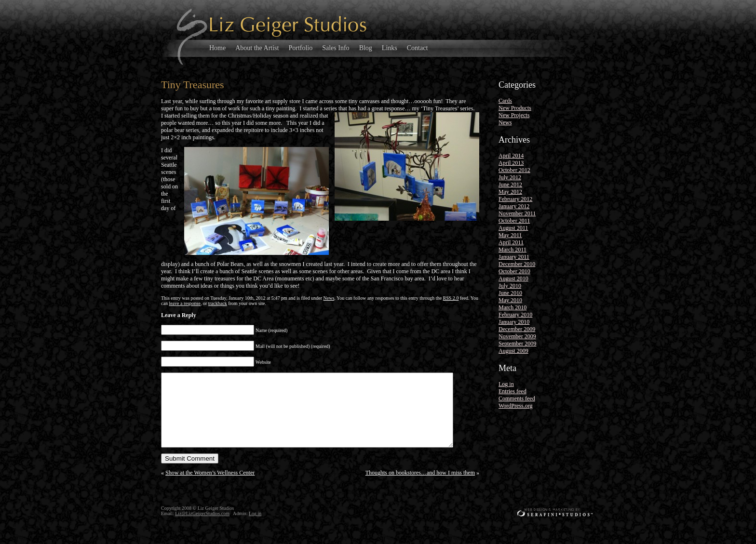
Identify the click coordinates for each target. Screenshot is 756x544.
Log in (506, 384)
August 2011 (513, 228)
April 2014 (511, 156)
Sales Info (336, 48)
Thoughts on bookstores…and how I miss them (420, 487)
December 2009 (517, 329)
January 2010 (514, 322)
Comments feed (517, 398)
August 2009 (513, 351)
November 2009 (517, 336)
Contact (418, 48)
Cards (505, 101)
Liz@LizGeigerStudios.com (202, 528)
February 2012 (515, 199)
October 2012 (514, 170)
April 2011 (511, 242)
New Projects (514, 115)
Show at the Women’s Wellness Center (210, 487)
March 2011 (513, 250)
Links (390, 48)
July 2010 (510, 286)
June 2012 (510, 185)
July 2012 (510, 177)
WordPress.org (515, 406)
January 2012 (514, 206)
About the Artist (257, 48)
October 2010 (514, 271)
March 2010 (513, 307)
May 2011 (510, 235)
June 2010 (510, 293)
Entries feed (513, 391)
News (329, 298)
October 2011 (514, 221)
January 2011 (514, 257)
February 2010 (515, 315)
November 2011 (517, 213)
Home (217, 48)
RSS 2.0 (451, 298)
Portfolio (300, 48)
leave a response (185, 303)
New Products (515, 108)
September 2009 (517, 344)
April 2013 (511, 163)
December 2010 (517, 264)
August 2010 (513, 279)
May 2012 (510, 192)
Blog (366, 48)
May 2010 (510, 300)
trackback (218, 303)
